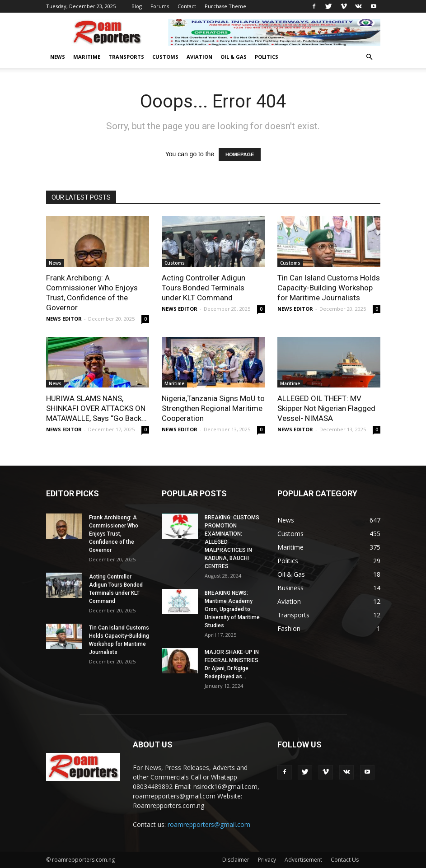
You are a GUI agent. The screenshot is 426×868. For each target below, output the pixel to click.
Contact (187, 6)
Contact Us (345, 860)
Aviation (199, 57)
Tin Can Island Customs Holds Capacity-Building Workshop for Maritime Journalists (329, 288)
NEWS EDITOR (64, 319)
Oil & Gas (234, 57)
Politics (267, 57)
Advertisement (303, 860)
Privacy (267, 860)
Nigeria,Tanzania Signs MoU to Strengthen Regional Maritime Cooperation (213, 408)
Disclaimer (236, 860)
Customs (165, 57)
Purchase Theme (225, 6)
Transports (126, 57)
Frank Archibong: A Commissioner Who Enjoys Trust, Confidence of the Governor (114, 534)
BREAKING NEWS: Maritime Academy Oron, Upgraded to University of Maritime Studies (232, 609)
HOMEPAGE (240, 154)
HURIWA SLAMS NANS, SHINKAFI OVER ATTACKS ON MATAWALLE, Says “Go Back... (96, 408)
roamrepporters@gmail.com (209, 824)
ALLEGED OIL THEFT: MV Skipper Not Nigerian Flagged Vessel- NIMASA (326, 408)
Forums (160, 6)
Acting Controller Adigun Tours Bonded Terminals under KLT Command (204, 288)
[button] (370, 57)
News (58, 57)
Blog (137, 6)
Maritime (87, 57)
